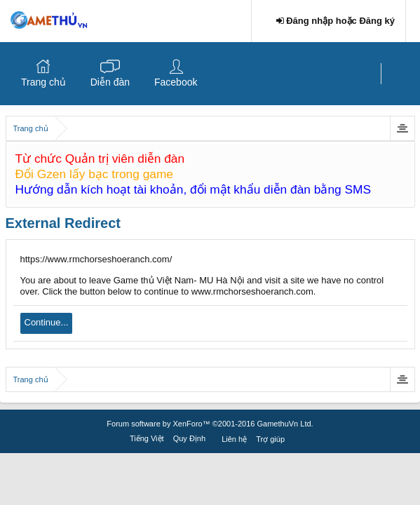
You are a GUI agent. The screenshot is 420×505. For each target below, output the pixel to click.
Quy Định (189, 438)
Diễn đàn (110, 82)
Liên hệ (234, 439)
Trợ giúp (270, 439)
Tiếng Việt (147, 438)
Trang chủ (43, 82)
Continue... (47, 322)
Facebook (176, 82)
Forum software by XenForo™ (210, 424)
